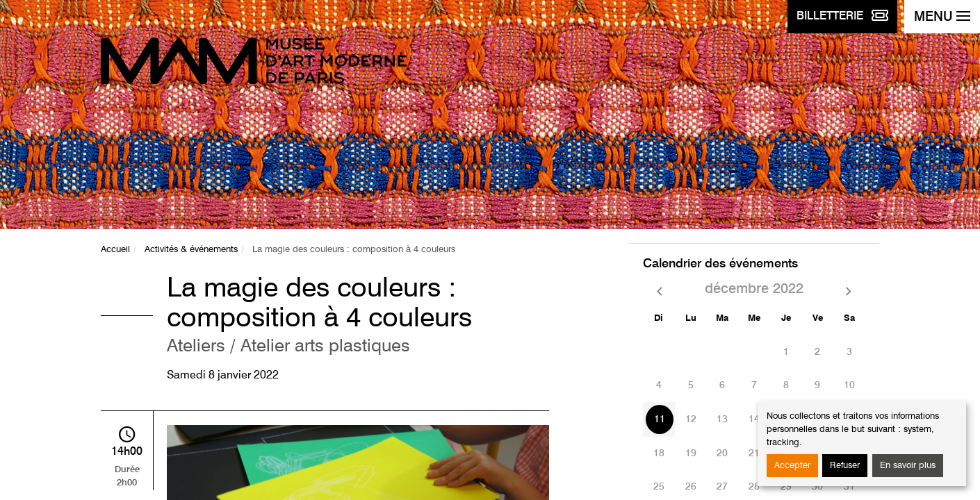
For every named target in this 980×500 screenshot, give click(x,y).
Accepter (792, 466)
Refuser (845, 466)
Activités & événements (191, 250)
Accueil (115, 250)
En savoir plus (908, 466)
